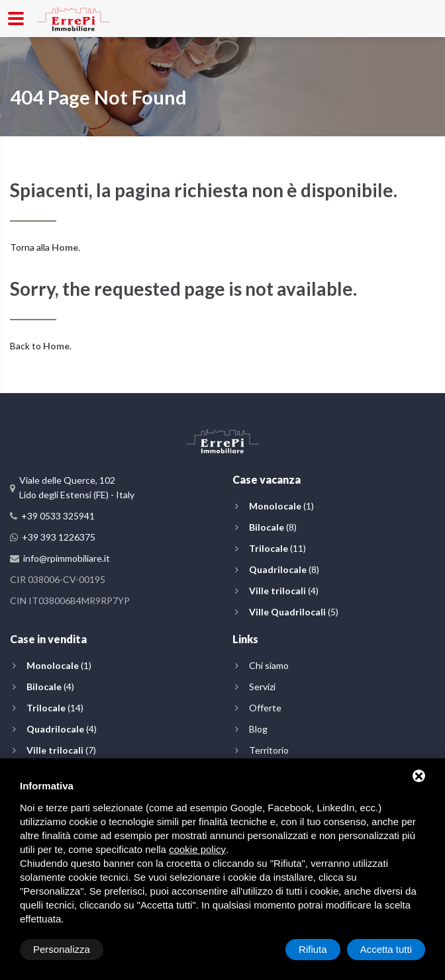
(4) (284, 591)
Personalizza (62, 949)
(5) (294, 612)
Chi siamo (269, 665)
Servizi (262, 687)
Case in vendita (48, 639)
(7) (61, 750)
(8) (273, 527)
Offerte (265, 708)
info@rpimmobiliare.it (67, 558)
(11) (277, 548)
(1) (281, 506)
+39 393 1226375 (59, 537)
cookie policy (197, 849)
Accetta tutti (386, 949)
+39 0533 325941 (58, 516)
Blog (258, 729)
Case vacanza (267, 479)
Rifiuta (313, 949)
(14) (55, 708)
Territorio (269, 750)
